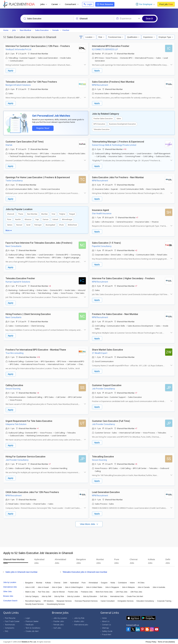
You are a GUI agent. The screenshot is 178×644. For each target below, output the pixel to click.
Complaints (10, 627)
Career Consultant (107, 600)
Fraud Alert (107, 634)
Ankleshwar (72, 225)
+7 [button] (137, 217)
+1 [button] (38, 428)
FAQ (6, 631)
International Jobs (117, 596)
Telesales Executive (101, 129)
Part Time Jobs (44, 591)
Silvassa (28, 219)
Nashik (18, 219)
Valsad (55, 219)
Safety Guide (107, 631)
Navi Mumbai (32, 214)
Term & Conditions (33, 627)
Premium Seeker (32, 621)
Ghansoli (11, 214)
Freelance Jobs (87, 591)
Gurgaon (104, 582)
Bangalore (29, 582)
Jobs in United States (94, 587)
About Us (106, 621)
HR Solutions (49, 600)
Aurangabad (50, 225)
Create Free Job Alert (135, 596)
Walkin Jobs (79, 621)
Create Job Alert (32, 631)
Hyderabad (74, 582)
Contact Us (106, 624)
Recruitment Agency (33, 600)
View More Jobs (88, 523)
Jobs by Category (32, 596)
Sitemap (105, 627)
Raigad (72, 214)
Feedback (29, 624)
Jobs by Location (73, 596)
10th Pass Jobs (136, 591)
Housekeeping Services (56, 604)
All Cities (141, 582)
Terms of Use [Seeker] (166, 641)
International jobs (81, 624)
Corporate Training (164, 600)
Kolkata (48, 582)
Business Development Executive (122, 124)
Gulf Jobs (103, 596)
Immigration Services (126, 600)
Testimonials (10, 624)
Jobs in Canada (144, 587)
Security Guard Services (34, 604)
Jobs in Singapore (112, 587)
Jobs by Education (90, 596)
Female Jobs (59, 624)
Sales (119, 118)
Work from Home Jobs (104, 591)
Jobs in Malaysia (128, 587)
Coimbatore (122, 582)
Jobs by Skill (46, 596)
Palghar (62, 214)
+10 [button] (125, 149)
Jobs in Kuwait (43, 587)
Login (88, 4)
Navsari (19, 225)
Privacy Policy (151, 641)
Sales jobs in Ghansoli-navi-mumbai (21, 571)
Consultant (72, 4)
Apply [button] (11, 71)
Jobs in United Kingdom (74, 587)
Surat (28, 225)
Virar (53, 214)
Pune (9, 219)
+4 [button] (50, 286)
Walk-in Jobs (30, 591)
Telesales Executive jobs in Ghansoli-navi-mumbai (85, 571)
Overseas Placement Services (86, 600)
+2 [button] (136, 250)
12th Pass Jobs (122, 591)
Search (149, 19)
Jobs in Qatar (57, 587)
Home (104, 617)
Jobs (44, 4)
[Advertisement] (89, 535)
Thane (21, 214)
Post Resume (105, 4)
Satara (10, 225)
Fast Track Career (12, 621)
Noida (113, 582)
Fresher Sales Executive (103, 118)
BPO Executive (99, 124)
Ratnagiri (38, 225)
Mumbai (44, 214)
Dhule (61, 225)
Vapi (37, 219)
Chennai (57, 582)
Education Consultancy (145, 600)
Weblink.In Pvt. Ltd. (29, 641)
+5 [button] (136, 464)
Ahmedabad (93, 582)
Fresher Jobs (73, 591)
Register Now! (43, 128)
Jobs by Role (59, 596)
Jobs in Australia (159, 587)
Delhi (65, 582)
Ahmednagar (67, 219)
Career (56, 4)
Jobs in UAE (30, 587)
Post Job (166, 4)
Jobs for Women (59, 591)
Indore (132, 582)
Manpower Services (64, 600)
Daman (46, 219)
